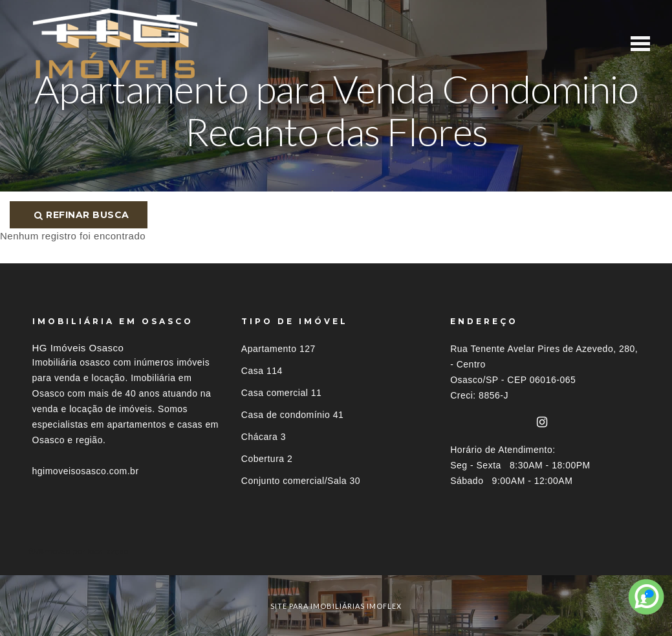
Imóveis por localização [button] (85, 551)
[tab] (336, 551)
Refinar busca (82, 215)
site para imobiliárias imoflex (336, 606)
